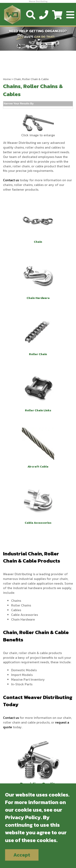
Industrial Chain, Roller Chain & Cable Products (32, 557)
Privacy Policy (23, 817)
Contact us (11, 180)
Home (7, 79)
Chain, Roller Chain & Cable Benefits (36, 636)
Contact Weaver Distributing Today (38, 701)
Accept (22, 855)
